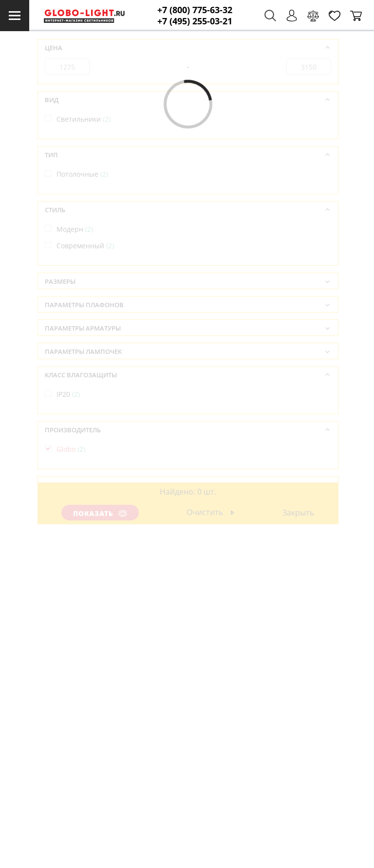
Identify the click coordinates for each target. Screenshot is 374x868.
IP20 (68, 394)
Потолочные (82, 174)
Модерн (75, 229)
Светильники (84, 119)
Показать (100, 513)
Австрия (75, 504)
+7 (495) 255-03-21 (195, 21)
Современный (85, 246)
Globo (71, 449)
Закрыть (298, 513)
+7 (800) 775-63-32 (195, 10)
